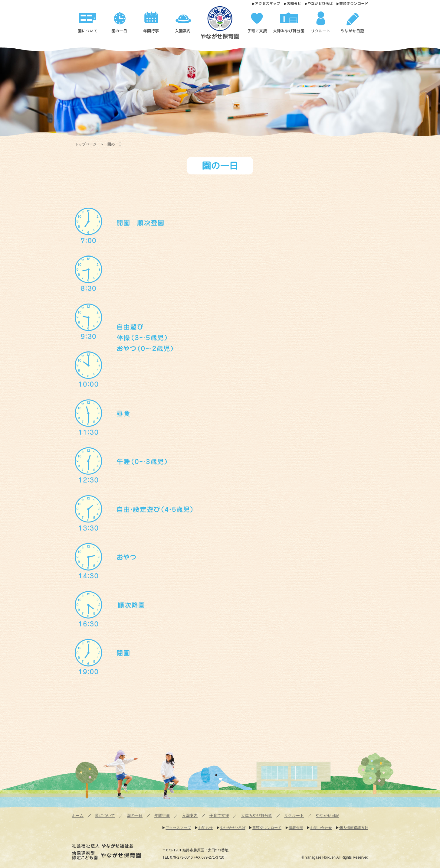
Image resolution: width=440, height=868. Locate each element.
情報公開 (296, 828)
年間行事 (162, 816)
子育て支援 (219, 816)
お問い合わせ (321, 828)
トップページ (86, 144)
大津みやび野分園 (257, 816)
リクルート (294, 816)
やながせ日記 (327, 816)
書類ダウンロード (354, 3)
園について (105, 816)
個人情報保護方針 (354, 828)
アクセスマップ (268, 3)
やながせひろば (320, 3)
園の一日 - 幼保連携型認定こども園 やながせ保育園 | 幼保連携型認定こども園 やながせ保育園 (222, 25)
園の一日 (135, 816)
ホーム (78, 816)
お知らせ (294, 3)
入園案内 (190, 816)
